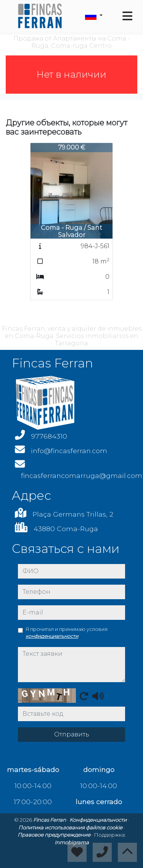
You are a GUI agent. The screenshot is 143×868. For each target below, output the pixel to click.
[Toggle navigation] (127, 16)
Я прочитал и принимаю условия (67, 633)
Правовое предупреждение (55, 835)
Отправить (72, 734)
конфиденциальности (52, 636)
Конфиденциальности (99, 820)
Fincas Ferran (50, 820)
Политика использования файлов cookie (71, 827)
